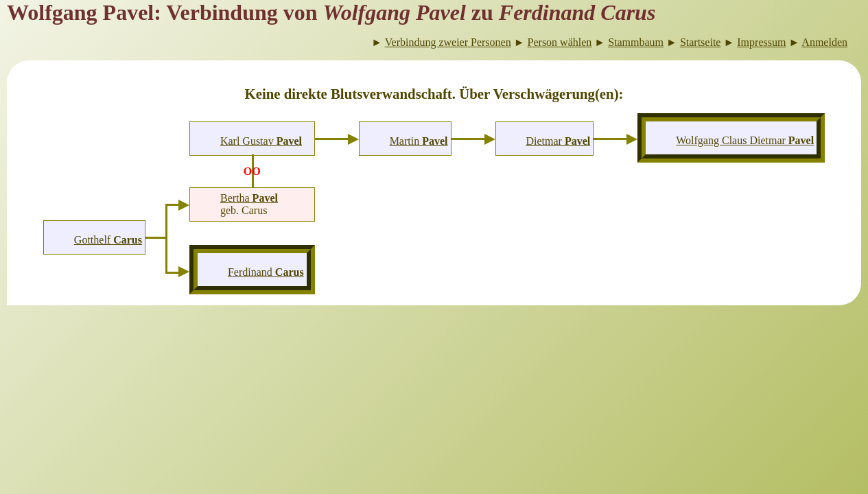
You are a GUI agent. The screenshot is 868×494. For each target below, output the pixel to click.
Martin (419, 141)
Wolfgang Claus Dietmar (745, 140)
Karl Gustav (261, 141)
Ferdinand (266, 272)
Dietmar (559, 141)
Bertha (249, 198)
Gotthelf (108, 240)
